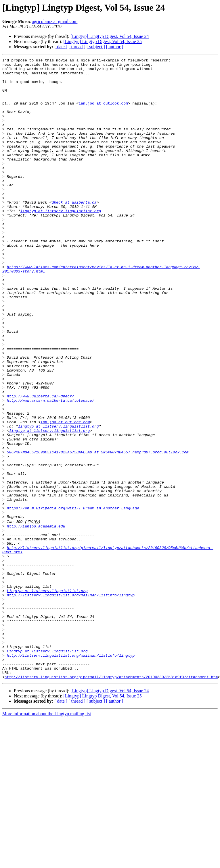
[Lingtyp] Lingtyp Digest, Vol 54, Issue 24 (110, 36)
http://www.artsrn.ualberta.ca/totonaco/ (51, 469)
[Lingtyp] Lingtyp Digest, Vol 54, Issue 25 (102, 41)
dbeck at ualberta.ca (74, 231)
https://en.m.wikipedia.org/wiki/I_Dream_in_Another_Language (73, 598)
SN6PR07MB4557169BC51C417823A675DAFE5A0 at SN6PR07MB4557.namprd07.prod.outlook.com (98, 531)
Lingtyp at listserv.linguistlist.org (47, 697)
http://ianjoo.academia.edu (36, 619)
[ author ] (115, 47)
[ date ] (61, 47)
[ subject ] (96, 47)
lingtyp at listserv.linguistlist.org (61, 242)
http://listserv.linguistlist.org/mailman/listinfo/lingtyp (71, 702)
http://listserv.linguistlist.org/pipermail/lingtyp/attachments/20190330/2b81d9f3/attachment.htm (111, 800)
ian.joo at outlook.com (103, 113)
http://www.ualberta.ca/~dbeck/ (41, 464)
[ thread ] (77, 47)
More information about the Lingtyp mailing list (47, 837)
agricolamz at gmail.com (55, 21)
